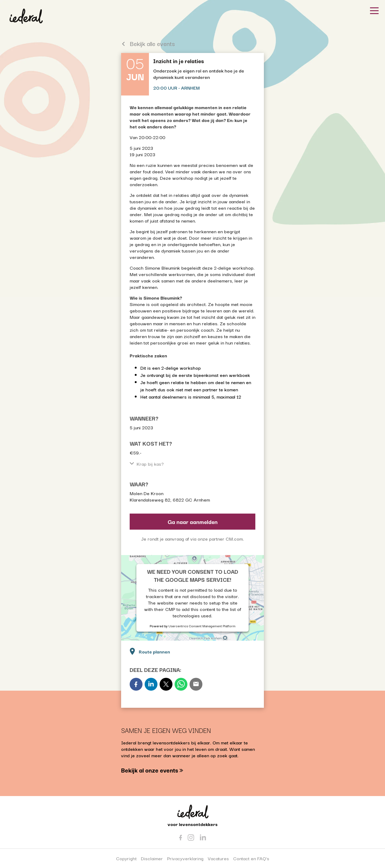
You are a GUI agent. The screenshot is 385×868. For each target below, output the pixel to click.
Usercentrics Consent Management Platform (202, 626)
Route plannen (149, 651)
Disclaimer (152, 858)
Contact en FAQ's (251, 858)
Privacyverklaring (185, 858)
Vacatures (218, 858)
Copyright (126, 858)
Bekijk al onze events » (152, 770)
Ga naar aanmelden (193, 522)
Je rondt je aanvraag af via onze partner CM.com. (192, 539)
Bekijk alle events (148, 43)
